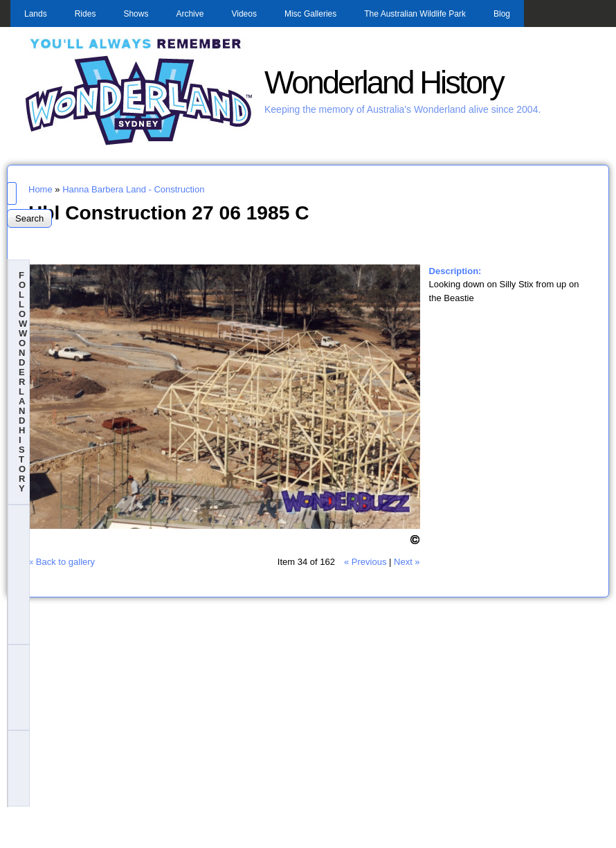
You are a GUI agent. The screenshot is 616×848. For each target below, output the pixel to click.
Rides (85, 14)
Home (40, 189)
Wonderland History (384, 83)
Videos (244, 14)
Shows (136, 14)
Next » (407, 562)
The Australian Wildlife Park (415, 14)
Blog (502, 14)
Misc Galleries (310, 14)
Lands (36, 14)
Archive (190, 14)
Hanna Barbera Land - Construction (133, 189)
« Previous (365, 562)
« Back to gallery (62, 562)
